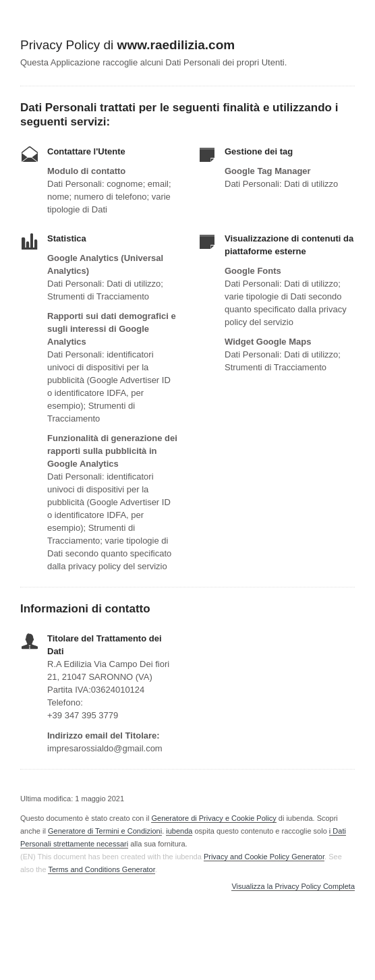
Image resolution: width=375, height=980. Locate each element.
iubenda (179, 831)
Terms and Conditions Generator (101, 869)
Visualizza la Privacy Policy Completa (293, 887)
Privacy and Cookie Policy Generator (264, 857)
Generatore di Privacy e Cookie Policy (213, 818)
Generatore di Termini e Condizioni (105, 831)
